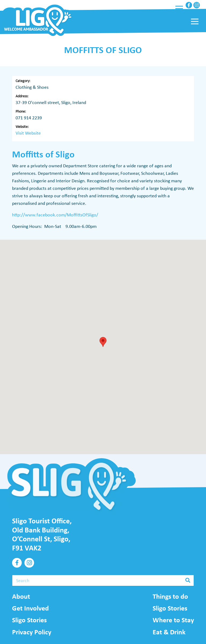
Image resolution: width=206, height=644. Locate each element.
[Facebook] (189, 5)
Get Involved (30, 608)
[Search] (103, 580)
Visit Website (28, 133)
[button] (103, 342)
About (21, 596)
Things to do (170, 596)
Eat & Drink (169, 632)
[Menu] (179, 9)
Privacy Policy (32, 632)
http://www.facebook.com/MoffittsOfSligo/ (55, 215)
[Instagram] (197, 5)
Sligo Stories (29, 620)
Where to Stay (173, 620)
